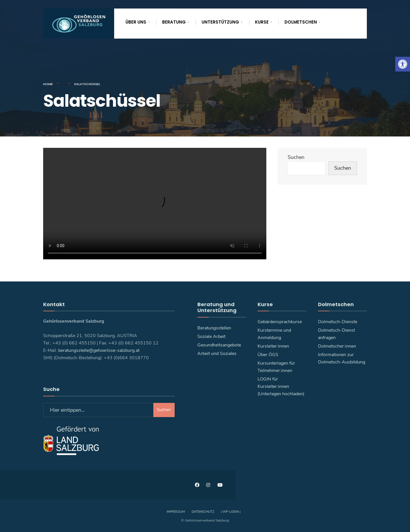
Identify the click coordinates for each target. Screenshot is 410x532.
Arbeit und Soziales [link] (217, 354)
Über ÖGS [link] (268, 355)
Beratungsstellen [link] (214, 328)
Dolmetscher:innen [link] (337, 346)
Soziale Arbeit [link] (211, 337)
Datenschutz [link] (203, 512)
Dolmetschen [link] (301, 22)
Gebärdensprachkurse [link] (280, 322)
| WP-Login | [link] (231, 512)
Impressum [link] (176, 512)
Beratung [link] (174, 22)
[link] (403, 64)
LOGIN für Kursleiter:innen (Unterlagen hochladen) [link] (281, 386)
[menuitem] (141, 21)
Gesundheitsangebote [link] (219, 345)
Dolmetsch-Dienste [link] (338, 322)
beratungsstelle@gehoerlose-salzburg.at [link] (99, 350)
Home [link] (48, 84)
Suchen (296, 157)
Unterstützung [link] (220, 22)
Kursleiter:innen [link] (273, 346)
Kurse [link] (262, 22)
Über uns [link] (136, 22)
